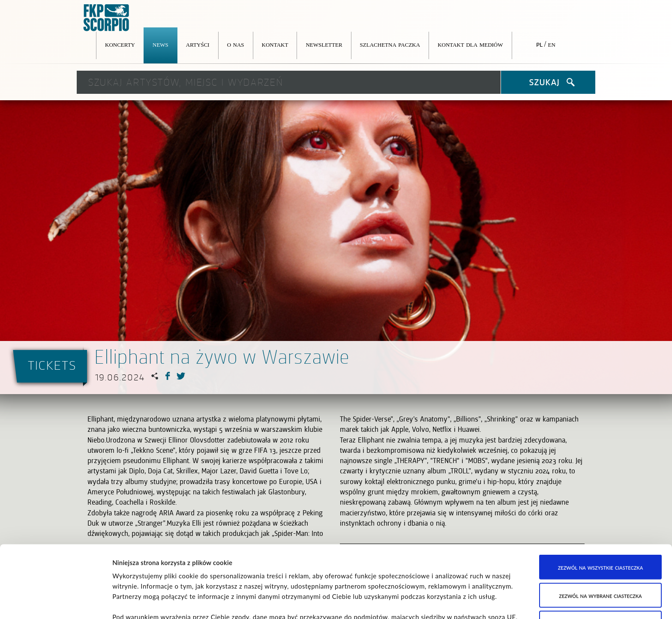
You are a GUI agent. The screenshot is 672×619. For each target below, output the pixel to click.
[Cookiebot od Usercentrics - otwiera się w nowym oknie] (55, 602)
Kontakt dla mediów (470, 44)
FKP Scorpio (107, 18)
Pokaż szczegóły (439, 602)
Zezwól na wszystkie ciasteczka (601, 495)
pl (539, 44)
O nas (236, 44)
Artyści (198, 44)
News (160, 44)
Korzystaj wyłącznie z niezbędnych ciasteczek (601, 556)
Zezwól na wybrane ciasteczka (600, 523)
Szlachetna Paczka (390, 44)
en (552, 44)
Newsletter (324, 44)
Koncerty (120, 44)
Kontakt (275, 44)
